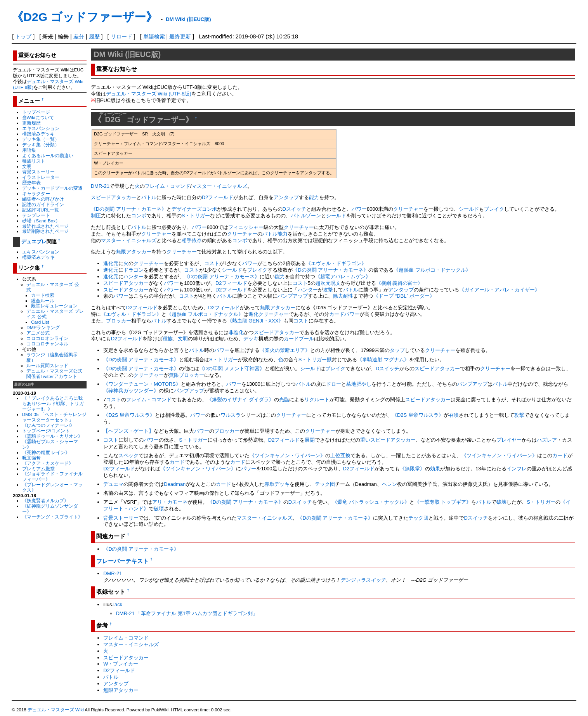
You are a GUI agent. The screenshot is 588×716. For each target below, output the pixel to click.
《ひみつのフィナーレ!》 (48, 425)
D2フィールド (218, 197)
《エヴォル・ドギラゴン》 (336, 263)
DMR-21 (100, 186)
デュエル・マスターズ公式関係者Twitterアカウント (54, 374)
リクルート (317, 400)
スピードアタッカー (114, 197)
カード (560, 455)
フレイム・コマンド (167, 186)
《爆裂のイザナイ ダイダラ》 (240, 400)
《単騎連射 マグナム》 (383, 360)
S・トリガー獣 (315, 360)
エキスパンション (41, 128)
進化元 (111, 263)
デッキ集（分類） (41, 145)
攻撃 (328, 290)
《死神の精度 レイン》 (46, 452)
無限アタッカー (134, 252)
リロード (121, 36)
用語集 (29, 150)
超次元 (323, 283)
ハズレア (547, 440)
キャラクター (36, 193)
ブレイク (494, 209)
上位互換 (340, 455)
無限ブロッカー (186, 375)
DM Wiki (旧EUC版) (188, 19)
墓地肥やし (359, 384)
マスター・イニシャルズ (219, 186)
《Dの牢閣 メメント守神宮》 (232, 368)
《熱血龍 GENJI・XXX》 (255, 321)
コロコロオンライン (47, 338)
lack (118, 604)
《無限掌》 (412, 469)
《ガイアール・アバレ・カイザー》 (500, 290)
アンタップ (286, 197)
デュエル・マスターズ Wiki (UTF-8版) (149, 94)
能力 (314, 197)
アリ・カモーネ (170, 502)
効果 (435, 469)
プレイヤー (509, 440)
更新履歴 (31, 123)
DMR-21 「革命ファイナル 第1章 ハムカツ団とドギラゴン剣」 (187, 613)
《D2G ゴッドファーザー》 (85, 17)
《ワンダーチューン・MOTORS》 (142, 384)
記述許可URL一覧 (41, 210)
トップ (23, 36)
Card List (40, 322)
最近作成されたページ (45, 226)
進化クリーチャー (269, 314)
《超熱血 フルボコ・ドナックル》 (432, 270)
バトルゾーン (306, 216)
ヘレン (389, 484)
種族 (168, 339)
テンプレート (36, 215)
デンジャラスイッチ (363, 580)
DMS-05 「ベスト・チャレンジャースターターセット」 (54, 417)
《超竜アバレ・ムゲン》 (343, 277)
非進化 (236, 332)
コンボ (139, 216)
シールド (469, 209)
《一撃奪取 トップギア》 (443, 502)
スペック (128, 455)
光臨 (284, 400)
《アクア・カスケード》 (48, 463)
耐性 (348, 296)
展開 (310, 440)
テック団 (325, 484)
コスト (212, 263)
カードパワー (344, 314)
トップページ (36, 112)
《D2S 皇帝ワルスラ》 (129, 415)
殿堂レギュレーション (54, 306)
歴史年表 (31, 183)
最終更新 (180, 36)
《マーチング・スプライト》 (52, 517)
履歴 (94, 36)
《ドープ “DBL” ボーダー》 (404, 296)
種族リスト (34, 161)
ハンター (134, 277)
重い (365, 440)
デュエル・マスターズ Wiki (56, 710)
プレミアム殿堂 (38, 469)
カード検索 (43, 295)
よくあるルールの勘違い (48, 155)
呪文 (336, 283)
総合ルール (43, 301)
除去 (338, 296)
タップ (397, 350)
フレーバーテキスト (122, 561)
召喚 (454, 415)
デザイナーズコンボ (194, 209)
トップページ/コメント (46, 431)
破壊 (501, 502)
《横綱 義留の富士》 (400, 283)
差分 (79, 36)
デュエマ (113, 484)
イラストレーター (41, 177)
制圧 (96, 216)
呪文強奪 (31, 458)
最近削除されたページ (45, 231)
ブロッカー (119, 321)
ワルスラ (231, 415)
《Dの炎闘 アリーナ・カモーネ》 (129, 209)
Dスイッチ (294, 209)
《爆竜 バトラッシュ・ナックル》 (371, 502)
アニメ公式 (38, 333)
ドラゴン (134, 270)
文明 (27, 166)
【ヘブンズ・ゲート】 (128, 431)
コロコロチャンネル (47, 344)
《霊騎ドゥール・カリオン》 (52, 436)
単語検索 (154, 36)
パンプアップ (293, 296)
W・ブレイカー (121, 664)
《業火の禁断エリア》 (285, 350)
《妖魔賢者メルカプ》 (45, 500)
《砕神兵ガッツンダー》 (131, 391)
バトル (149, 197)
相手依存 (192, 240)
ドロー (334, 384)
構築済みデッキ (38, 134)
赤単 (269, 484)
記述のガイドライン (43, 204)
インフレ (517, 469)
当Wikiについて (38, 117)
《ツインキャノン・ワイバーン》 (287, 455)
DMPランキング (43, 327)
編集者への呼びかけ (43, 199)
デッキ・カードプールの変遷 (52, 188)
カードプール (299, 339)
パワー (359, 209)
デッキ (251, 339)
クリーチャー (408, 209)
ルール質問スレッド (47, 365)
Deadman (175, 484)
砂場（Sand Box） (41, 221)
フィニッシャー (246, 227)
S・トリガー (196, 216)
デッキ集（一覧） (41, 139)
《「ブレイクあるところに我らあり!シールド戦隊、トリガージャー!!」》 (53, 403)
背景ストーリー (38, 172)
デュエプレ (34, 242)
